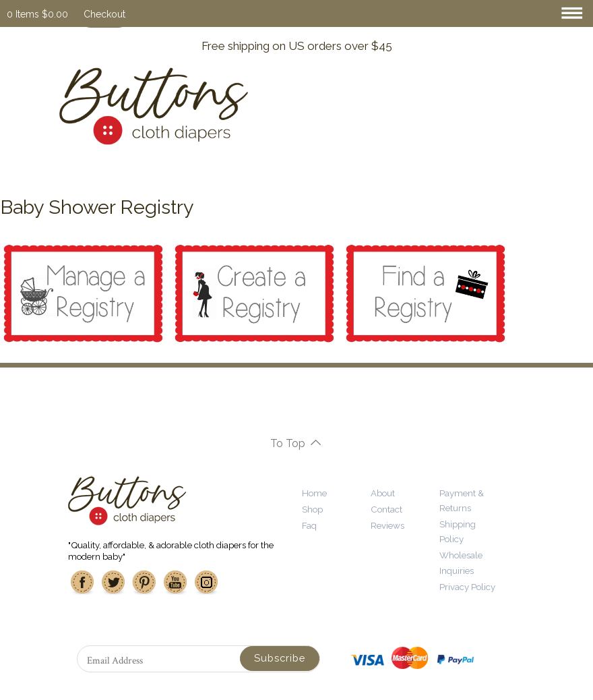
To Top (288, 443)
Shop (312, 509)
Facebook (82, 583)
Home (314, 493)
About (383, 493)
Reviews (387, 525)
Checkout (104, 14)
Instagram (206, 583)
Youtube (175, 583)
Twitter (113, 583)
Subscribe (280, 658)
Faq (309, 525)
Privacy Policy (467, 587)
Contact (386, 509)
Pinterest (144, 583)
